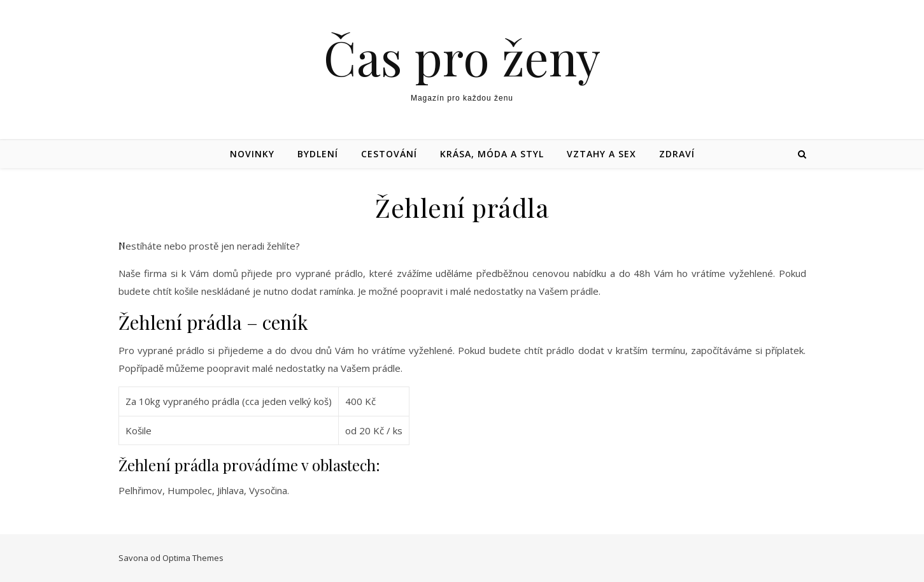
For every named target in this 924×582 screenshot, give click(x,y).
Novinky (252, 154)
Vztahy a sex (601, 154)
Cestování (389, 154)
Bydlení (318, 154)
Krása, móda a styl (492, 154)
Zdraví (677, 154)
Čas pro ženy (462, 57)
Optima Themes (193, 558)
